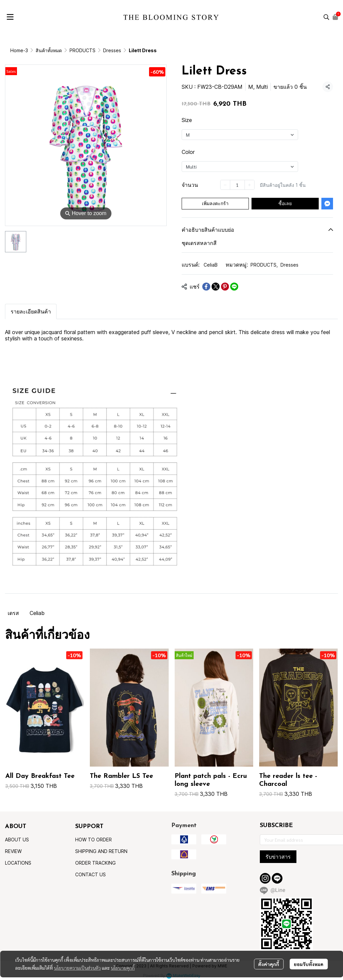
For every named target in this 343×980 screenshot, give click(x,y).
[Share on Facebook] (206, 287)
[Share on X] (216, 287)
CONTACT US (90, 874)
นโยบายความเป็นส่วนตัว (77, 968)
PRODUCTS (83, 50)
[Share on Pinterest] (225, 287)
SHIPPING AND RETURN (101, 851)
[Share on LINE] (234, 287)
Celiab (37, 613)
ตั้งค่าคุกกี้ (269, 964)
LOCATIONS (18, 863)
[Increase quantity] (250, 185)
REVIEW (13, 851)
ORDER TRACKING (95, 863)
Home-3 (19, 50)
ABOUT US (17, 840)
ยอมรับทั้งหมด (309, 964)
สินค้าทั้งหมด (49, 50)
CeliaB (211, 265)
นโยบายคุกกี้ (123, 968)
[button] (326, 17)
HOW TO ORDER (93, 840)
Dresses (112, 50)
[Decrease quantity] (225, 185)
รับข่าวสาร (278, 857)
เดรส (13, 613)
